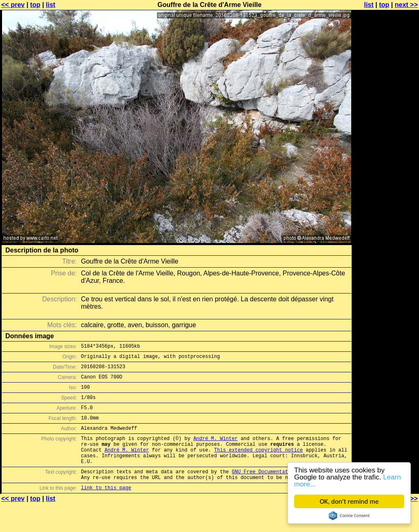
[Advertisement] (386, 106)
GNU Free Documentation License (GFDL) (286, 490)
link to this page (106, 508)
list (51, 5)
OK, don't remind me (349, 501)
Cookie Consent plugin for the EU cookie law (349, 516)
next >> (406, 5)
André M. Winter (216, 451)
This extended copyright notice (258, 464)
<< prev (13, 5)
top (35, 5)
